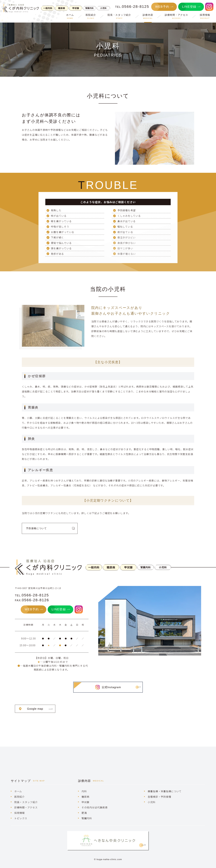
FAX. (32, 600)
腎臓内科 (87, 818)
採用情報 (20, 813)
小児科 (152, 802)
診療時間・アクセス (26, 807)
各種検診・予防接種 (159, 797)
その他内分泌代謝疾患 (95, 807)
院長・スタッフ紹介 (26, 802)
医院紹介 (20, 797)
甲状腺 (85, 802)
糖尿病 (85, 797)
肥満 (84, 813)
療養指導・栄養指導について (165, 791)
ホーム (18, 791)
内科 (84, 791)
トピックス (21, 818)
